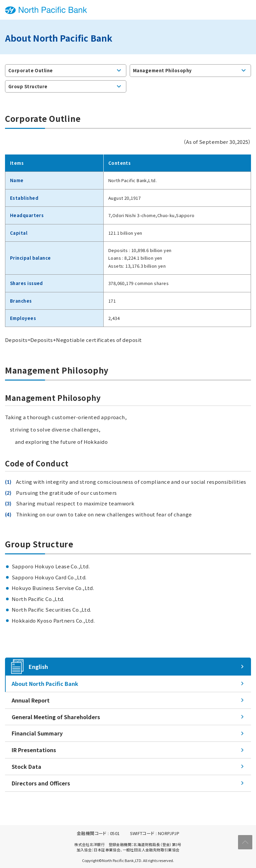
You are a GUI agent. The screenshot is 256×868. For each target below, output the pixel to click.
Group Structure (28, 86)
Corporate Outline (31, 70)
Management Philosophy (162, 70)
